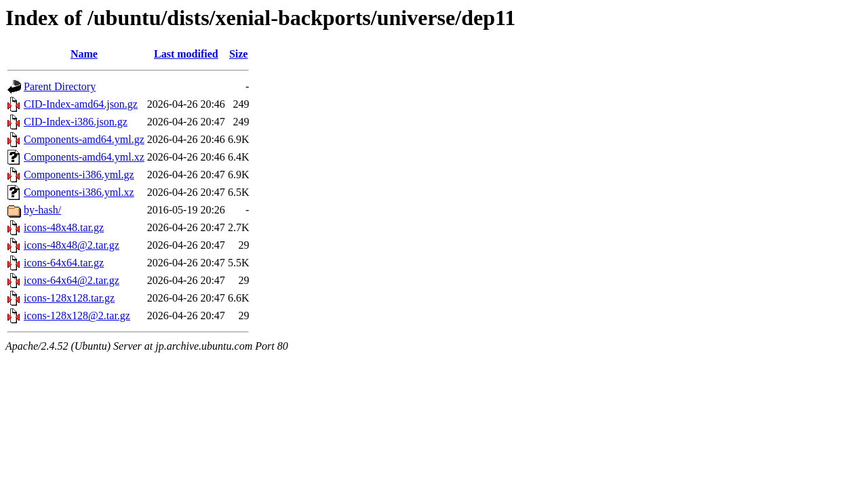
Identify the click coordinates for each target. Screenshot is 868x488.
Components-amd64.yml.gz (84, 139)
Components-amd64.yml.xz (84, 157)
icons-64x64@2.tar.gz (72, 280)
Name (84, 54)
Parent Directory (60, 86)
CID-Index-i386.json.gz (76, 122)
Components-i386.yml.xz (79, 192)
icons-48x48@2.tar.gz (72, 245)
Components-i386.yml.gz (79, 175)
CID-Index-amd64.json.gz (81, 104)
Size (239, 54)
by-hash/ (42, 210)
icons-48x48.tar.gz (64, 227)
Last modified (186, 54)
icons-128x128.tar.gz (69, 298)
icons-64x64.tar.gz (64, 263)
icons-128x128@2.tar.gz (77, 316)
